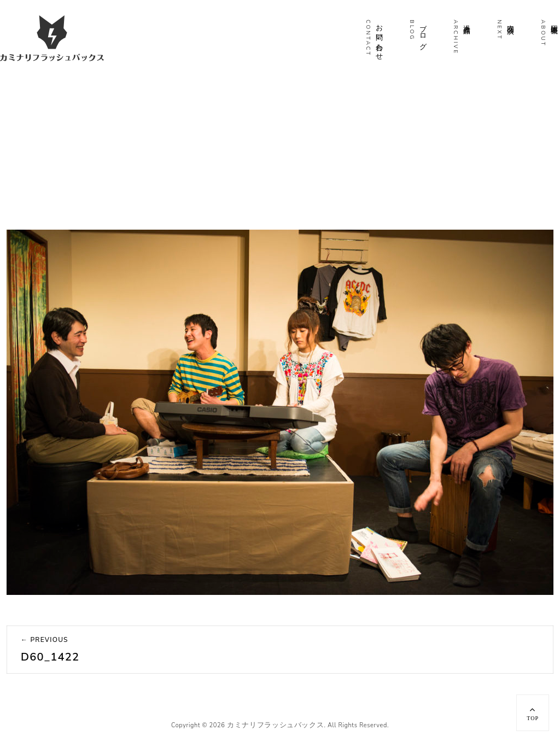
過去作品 (466, 21)
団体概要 (554, 21)
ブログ (423, 33)
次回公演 (510, 21)
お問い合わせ (379, 38)
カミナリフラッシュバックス (275, 725)
